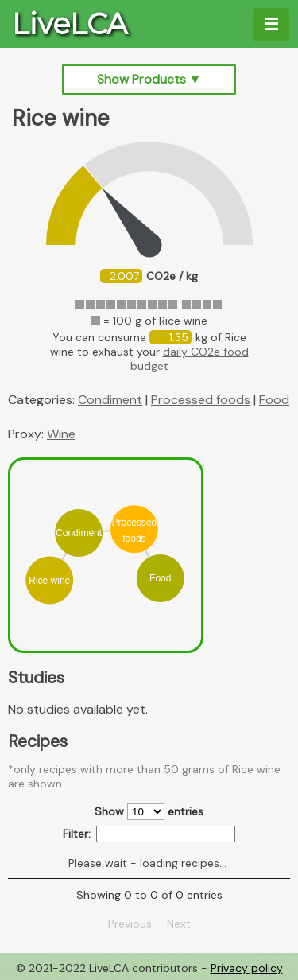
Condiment (110, 400)
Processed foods (201, 400)
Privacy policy (247, 968)
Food (274, 400)
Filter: (149, 834)
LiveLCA (70, 24)
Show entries (149, 812)
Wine (61, 434)
